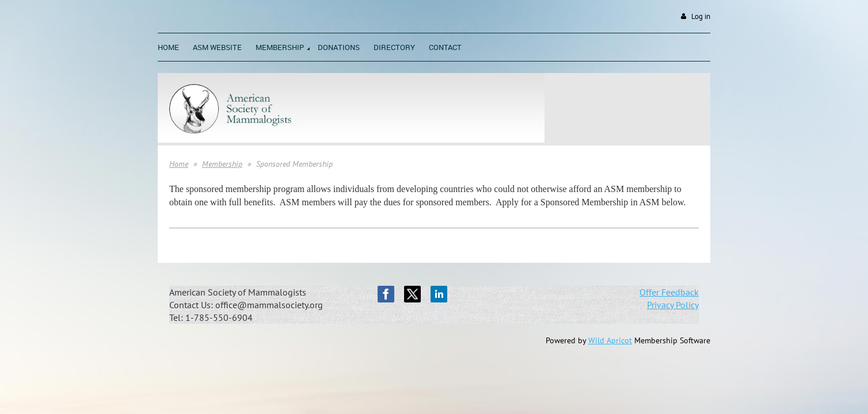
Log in (701, 16)
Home (179, 164)
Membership (222, 164)
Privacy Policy (673, 305)
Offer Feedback (669, 292)
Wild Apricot (610, 340)
